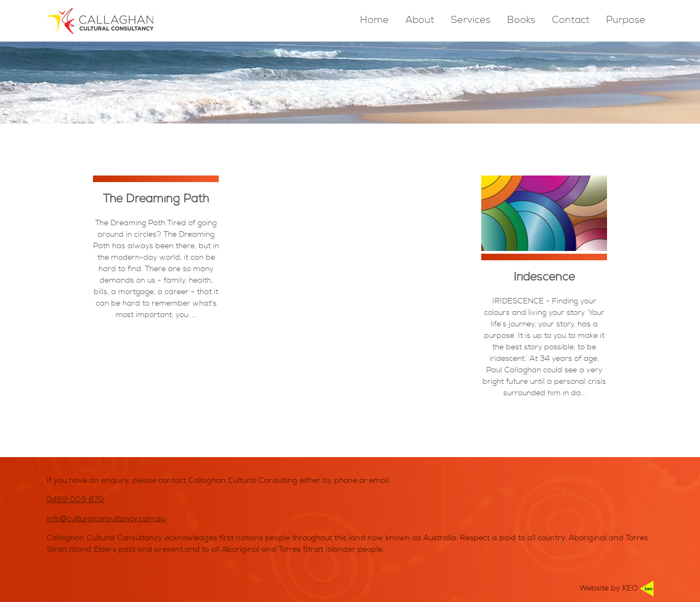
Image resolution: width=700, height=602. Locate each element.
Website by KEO (616, 589)
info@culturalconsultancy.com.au (106, 519)
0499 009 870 (75, 500)
